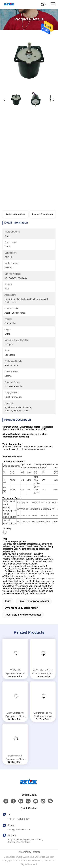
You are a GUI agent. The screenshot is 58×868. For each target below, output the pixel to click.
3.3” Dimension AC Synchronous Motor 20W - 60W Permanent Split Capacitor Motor (43, 715)
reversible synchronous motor (23, 615)
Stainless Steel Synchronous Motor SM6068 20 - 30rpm (15, 758)
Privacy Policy (24, 852)
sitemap (37, 852)
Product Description (43, 214)
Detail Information (16, 214)
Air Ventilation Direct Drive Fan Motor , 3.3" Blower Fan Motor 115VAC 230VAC (43, 672)
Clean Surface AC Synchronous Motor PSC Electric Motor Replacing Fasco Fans (15, 715)
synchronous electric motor (21, 608)
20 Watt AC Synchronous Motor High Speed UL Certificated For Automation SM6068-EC (15, 672)
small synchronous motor (34, 601)
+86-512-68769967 (19, 819)
